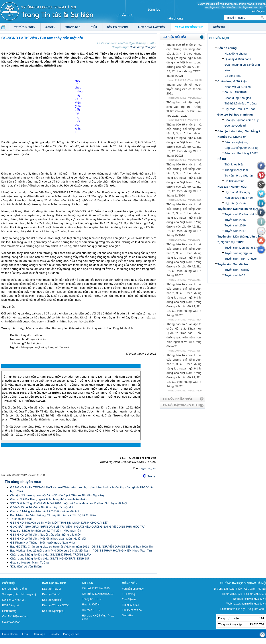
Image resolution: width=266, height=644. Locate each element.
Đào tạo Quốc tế (235, 126)
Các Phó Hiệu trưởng (15, 617)
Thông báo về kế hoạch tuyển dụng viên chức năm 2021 (184, 89)
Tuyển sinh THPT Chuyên (241, 259)
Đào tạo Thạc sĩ (52, 589)
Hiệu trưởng (9, 611)
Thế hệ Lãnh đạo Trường (241, 103)
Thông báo (73, 27)
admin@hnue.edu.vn (254, 604)
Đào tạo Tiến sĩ (51, 594)
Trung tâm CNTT (256, 609)
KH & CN (88, 583)
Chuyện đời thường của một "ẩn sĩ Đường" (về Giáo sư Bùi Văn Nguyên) (57, 495)
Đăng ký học (71, 634)
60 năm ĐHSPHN (236, 92)
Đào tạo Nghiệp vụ (237, 142)
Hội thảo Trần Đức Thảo (240, 109)
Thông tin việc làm (236, 170)
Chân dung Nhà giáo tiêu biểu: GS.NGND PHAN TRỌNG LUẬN (51, 555)
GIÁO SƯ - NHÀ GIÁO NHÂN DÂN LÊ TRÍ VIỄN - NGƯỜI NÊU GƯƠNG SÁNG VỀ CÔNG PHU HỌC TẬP (78, 527)
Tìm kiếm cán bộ (132, 610)
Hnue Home (10, 634)
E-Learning (128, 594)
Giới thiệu (9, 583)
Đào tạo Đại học (54, 583)
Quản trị (219, 27)
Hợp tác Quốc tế (235, 203)
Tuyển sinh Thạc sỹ (237, 270)
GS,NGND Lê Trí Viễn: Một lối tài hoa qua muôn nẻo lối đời (48, 539)
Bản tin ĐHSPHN (118, 27)
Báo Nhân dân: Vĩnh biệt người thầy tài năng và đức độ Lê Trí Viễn (53, 515)
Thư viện (39, 634)
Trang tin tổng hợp (189, 27)
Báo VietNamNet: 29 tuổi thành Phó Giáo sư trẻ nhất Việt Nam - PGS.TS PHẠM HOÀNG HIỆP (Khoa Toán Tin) (81, 551)
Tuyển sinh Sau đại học (233, 264)
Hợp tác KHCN (91, 605)
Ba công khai (233, 76)
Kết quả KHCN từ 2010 (96, 588)
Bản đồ (54, 634)
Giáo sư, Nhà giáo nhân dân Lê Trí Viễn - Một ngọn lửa (46, 531)
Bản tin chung (227, 48)
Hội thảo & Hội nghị (237, 192)
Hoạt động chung (236, 54)
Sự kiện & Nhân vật (14, 600)
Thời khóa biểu (234, 164)
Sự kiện (50, 27)
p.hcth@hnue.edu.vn (254, 599)
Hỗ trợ (222, 159)
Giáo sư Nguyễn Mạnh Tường (29, 563)
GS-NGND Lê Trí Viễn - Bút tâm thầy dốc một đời (42, 507)
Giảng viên (130, 583)
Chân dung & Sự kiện (232, 81)
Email (26, 634)
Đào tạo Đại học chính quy (236, 115)
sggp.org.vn (149, 468)
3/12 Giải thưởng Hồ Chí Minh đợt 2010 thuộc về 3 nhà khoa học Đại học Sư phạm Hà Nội (68, 503)
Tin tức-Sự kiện (25, 27)
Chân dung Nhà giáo (143, 47)
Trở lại (151, 476)
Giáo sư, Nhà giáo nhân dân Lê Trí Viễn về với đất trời (45, 511)
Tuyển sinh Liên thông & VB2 (243, 248)
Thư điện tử (129, 599)
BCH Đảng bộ (11, 605)
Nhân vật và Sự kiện (238, 87)
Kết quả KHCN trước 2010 (98, 594)
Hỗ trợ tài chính (235, 181)
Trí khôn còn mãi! (21, 519)
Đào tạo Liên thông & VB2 (241, 153)
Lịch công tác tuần (152, 27)
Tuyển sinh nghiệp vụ (238, 253)
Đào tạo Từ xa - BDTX (55, 605)
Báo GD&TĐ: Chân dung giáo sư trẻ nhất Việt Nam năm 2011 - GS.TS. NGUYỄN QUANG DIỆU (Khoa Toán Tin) (82, 547)
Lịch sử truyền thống (14, 589)
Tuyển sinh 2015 (235, 220)
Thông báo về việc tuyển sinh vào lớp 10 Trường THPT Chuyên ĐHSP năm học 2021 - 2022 (184, 109)
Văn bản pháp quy (133, 589)
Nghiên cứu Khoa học (239, 198)
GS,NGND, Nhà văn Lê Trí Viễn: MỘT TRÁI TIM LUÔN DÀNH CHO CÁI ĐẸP (59, 523)
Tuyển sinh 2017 (235, 231)
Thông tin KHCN (92, 599)
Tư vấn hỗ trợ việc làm (239, 176)
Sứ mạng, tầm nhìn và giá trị (19, 594)
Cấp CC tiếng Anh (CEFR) (241, 148)
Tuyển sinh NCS (235, 275)
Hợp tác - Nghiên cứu (232, 187)
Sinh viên (127, 615)
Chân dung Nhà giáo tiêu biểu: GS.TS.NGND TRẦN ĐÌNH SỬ (50, 559)
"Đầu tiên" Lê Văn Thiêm (26, 566)
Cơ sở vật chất (11, 622)
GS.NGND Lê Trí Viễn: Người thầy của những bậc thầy (45, 535)
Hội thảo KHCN (91, 610)
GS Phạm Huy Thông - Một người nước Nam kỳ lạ (42, 543)
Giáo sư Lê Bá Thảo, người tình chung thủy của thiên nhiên (48, 499)
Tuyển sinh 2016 (235, 225)
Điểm (94, 27)
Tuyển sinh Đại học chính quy (238, 209)
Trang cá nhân (130, 605)
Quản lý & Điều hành (238, 59)
